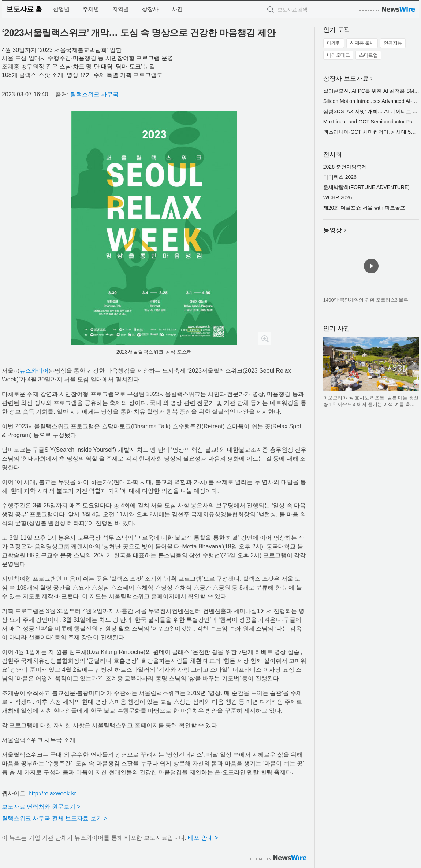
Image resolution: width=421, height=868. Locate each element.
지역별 (121, 9)
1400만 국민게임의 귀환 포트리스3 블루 (366, 300)
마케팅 (334, 43)
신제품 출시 (362, 43)
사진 (177, 9)
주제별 (91, 9)
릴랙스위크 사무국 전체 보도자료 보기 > (55, 818)
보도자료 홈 (24, 9)
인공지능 (393, 43)
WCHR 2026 (338, 197)
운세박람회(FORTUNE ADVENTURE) (366, 187)
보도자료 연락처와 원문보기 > (41, 807)
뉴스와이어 (34, 371)
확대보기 (265, 339)
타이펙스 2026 (340, 177)
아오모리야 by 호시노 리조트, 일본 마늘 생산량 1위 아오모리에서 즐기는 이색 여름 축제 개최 (371, 404)
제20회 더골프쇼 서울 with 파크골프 (364, 208)
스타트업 (368, 55)
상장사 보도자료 (346, 79)
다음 (413, 364)
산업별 (61, 9)
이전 (329, 364)
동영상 (333, 230)
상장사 (150, 9)
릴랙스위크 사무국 (94, 94)
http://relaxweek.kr (52, 793)
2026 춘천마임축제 (345, 167)
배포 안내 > (203, 838)
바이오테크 (338, 55)
